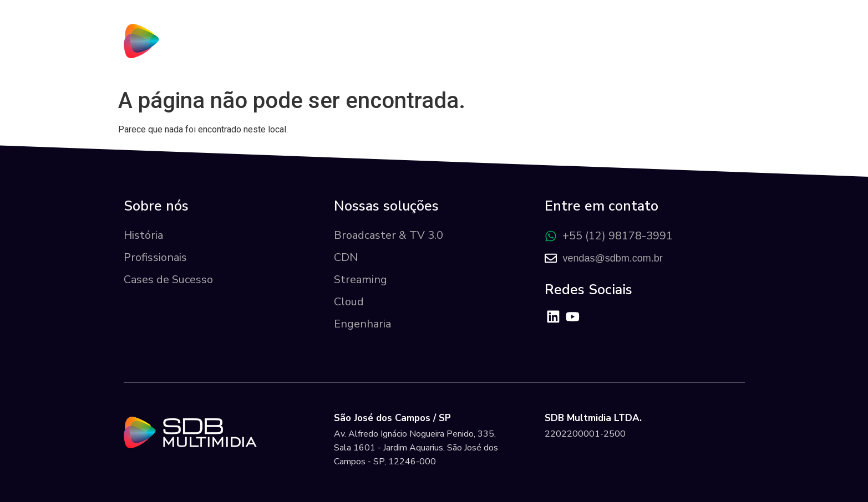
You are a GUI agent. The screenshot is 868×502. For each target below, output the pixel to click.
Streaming (361, 280)
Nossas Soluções (514, 52)
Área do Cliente (688, 52)
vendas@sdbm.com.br (612, 258)
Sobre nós (417, 53)
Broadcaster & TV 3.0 (389, 235)
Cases (603, 53)
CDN (346, 257)
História (143, 235)
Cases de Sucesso (168, 280)
